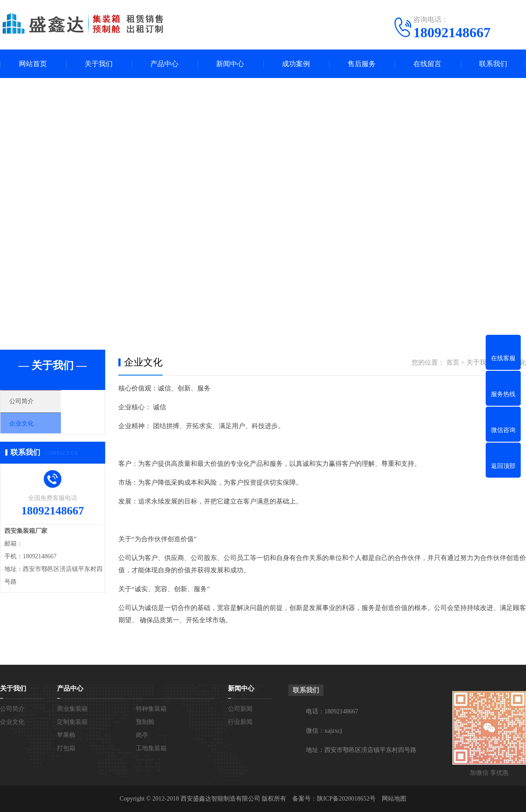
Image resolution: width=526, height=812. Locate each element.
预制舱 (145, 722)
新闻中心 (230, 64)
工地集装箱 (151, 748)
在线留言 (427, 64)
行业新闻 (240, 722)
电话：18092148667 (332, 711)
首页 (453, 362)
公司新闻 (240, 709)
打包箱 (66, 748)
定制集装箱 (72, 722)
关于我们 (99, 64)
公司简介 (34, 403)
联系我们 (493, 64)
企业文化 (34, 429)
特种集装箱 (151, 709)
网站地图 (394, 799)
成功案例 (296, 64)
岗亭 (142, 735)
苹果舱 (66, 735)
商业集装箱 (72, 709)
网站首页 (33, 64)
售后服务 (362, 64)
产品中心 (164, 64)
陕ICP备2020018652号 (346, 799)
